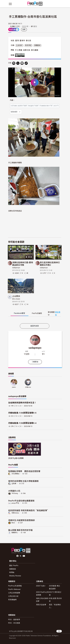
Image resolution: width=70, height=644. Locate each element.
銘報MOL (15, 533)
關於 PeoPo (14, 566)
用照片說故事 (41, 605)
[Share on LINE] (22, 63)
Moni (13, 523)
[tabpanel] (35, 320)
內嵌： (12, 100)
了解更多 (35, 362)
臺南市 (22, 41)
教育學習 (28, 45)
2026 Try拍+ (41, 586)
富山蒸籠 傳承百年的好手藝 (20, 530)
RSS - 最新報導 (14, 620)
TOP (59, 631)
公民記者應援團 (14, 593)
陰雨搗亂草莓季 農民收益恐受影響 (24, 471)
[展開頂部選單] (60, 4)
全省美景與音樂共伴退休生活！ (22, 403)
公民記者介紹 (13, 596)
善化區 (28, 41)
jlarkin (14, 387)
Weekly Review (15, 576)
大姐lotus (28, 387)
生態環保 (19, 45)
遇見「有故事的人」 (55, 606)
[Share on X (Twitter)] (18, 63)
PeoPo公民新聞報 (15, 586)
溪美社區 (27, 50)
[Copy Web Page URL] (26, 63)
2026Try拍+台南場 (16, 458)
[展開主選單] (10, 4)
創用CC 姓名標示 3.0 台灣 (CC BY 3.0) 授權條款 (20, 55)
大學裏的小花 (14, 491)
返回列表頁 (35, 326)
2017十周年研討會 (55, 594)
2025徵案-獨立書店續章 (55, 587)
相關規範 (13, 569)
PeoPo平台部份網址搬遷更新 (21, 501)
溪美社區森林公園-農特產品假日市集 (23, 264)
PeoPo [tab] (37, 313)
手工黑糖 (19, 50)
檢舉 (24, 29)
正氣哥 (14, 484)
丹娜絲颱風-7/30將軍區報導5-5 (22, 413)
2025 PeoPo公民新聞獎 (43, 594)
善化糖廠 (35, 50)
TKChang (15, 493)
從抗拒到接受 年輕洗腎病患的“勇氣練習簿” (29, 510)
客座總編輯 (12, 600)
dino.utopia (16, 299)
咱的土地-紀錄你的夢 (42, 600)
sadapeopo (16, 268)
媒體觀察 (37, 45)
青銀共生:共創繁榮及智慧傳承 (22, 520)
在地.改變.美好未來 (55, 600)
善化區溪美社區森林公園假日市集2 (50, 264)
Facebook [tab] (20, 313)
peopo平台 (15, 503)
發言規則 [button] (58, 314)
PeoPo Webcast (14, 589)
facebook (18, 556)
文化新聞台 (16, 474)
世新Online (15, 513)
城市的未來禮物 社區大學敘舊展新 (24, 481)
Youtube (24, 556)
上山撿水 (16, 296)
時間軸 (12, 572)
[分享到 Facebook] (14, 63)
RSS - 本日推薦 (14, 623)
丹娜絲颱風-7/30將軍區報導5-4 (22, 423)
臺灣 (17, 41)
